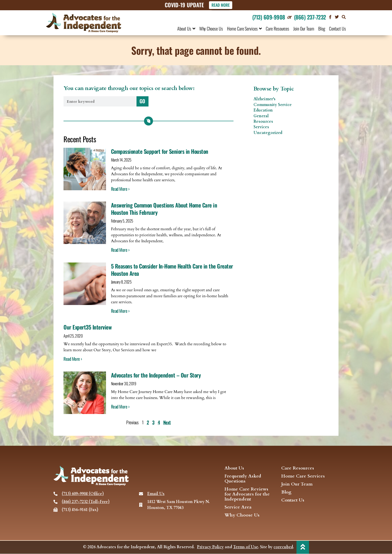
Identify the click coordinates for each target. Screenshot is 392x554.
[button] (344, 17)
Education (263, 110)
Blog (322, 28)
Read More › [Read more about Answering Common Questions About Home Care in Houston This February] (120, 250)
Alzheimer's (264, 99)
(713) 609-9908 (269, 17)
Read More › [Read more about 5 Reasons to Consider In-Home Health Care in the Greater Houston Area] (120, 311)
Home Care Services (244, 28)
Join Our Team (304, 28)
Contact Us (337, 28)
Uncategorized (268, 133)
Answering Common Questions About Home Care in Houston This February (164, 209)
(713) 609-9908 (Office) (83, 494)
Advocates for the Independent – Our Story (156, 375)
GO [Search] (142, 101)
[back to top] (303, 547)
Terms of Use (245, 547)
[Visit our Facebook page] (330, 17)
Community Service (273, 105)
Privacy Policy (210, 547)
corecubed (283, 547)
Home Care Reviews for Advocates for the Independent (247, 494)
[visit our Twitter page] (337, 17)
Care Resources (277, 28)
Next (167, 422)
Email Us (156, 494)
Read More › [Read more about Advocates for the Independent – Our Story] (120, 406)
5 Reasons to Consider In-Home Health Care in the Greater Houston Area (172, 270)
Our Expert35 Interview (87, 327)
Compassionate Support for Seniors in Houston (160, 151)
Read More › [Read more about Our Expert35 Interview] (73, 359)
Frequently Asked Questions (243, 479)
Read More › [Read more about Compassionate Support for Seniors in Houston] (120, 189)
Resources (263, 121)
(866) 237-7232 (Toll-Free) (86, 502)
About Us (186, 28)
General (261, 116)
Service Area (238, 507)
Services (261, 127)
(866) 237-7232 (310, 17)
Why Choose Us (211, 28)
